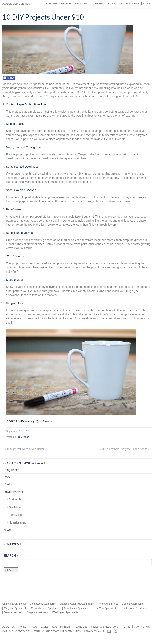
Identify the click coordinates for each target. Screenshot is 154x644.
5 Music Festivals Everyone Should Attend (123, 449)
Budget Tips (16, 499)
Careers (98, 4)
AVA (7, 477)
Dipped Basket (15, 124)
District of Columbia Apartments (76, 604)
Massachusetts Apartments (46, 608)
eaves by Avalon (15, 492)
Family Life (16, 515)
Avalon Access (129, 4)
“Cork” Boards (15, 256)
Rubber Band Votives (19, 233)
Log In (147, 4)
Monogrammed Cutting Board (25, 147)
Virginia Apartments (38, 612)
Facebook (9, 78)
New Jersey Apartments (77, 608)
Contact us (142, 627)
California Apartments (14, 604)
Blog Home (11, 470)
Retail (126, 627)
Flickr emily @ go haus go (37, 421)
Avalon (9, 484)
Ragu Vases (14, 209)
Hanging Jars (14, 303)
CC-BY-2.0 (13, 421)
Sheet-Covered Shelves (21, 190)
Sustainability (62, 627)
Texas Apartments (14, 612)
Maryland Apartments (16, 608)
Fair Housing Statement (16, 631)
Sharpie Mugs (15, 280)
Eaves (44, 627)
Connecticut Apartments (43, 604)
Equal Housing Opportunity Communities (57, 631)
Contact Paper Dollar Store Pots (26, 104)
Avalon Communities (16, 4)
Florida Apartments (108, 604)
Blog (111, 4)
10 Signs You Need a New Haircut (26, 449)
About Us (81, 4)
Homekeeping (17, 522)
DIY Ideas (24, 437)
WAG (8, 530)
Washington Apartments (65, 612)
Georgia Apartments (133, 604)
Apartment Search (58, 4)
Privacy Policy (93, 631)
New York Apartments (105, 608)
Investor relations (105, 627)
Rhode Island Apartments (135, 608)
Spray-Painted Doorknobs (22, 167)
